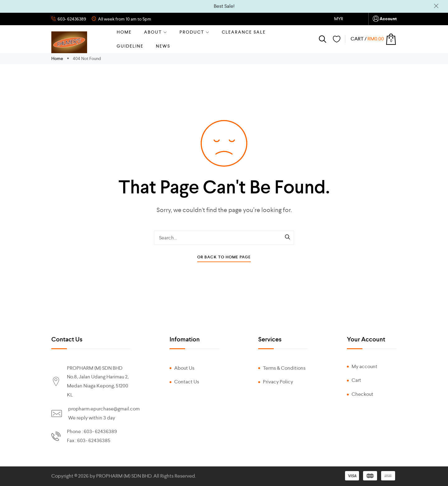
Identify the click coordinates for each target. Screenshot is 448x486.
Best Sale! (224, 6)
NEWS (163, 46)
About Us (184, 368)
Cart (356, 380)
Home (124, 32)
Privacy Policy (278, 382)
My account (364, 366)
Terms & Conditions (284, 368)
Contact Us (187, 382)
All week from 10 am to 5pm (124, 19)
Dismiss (436, 6)
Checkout (362, 394)
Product (194, 32)
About (156, 32)
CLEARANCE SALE (244, 32)
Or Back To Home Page (224, 257)
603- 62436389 (71, 19)
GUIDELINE (130, 46)
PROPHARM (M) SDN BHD (124, 476)
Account (384, 19)
